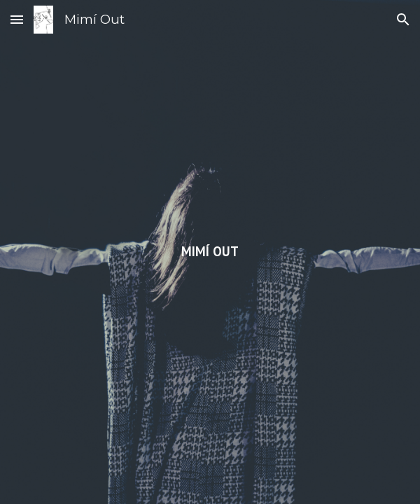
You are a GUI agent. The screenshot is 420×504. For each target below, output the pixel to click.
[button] (17, 19)
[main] (210, 252)
